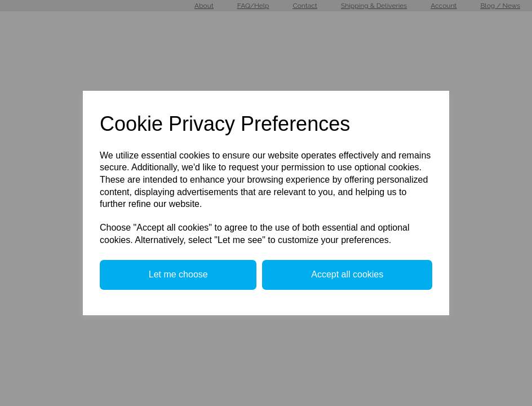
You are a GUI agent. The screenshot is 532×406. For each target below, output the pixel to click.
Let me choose (178, 274)
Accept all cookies (347, 274)
